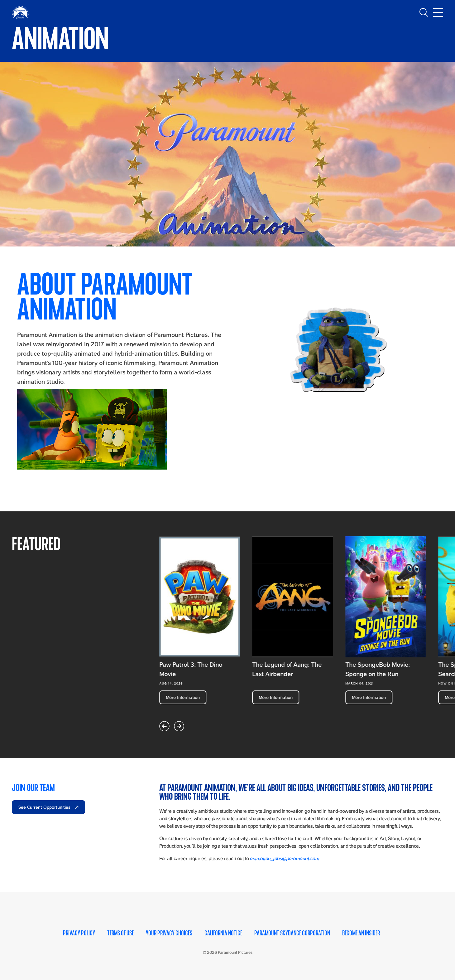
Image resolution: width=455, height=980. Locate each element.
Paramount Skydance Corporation (292, 932)
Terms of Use (120, 932)
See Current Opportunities (45, 806)
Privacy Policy (79, 932)
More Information (183, 696)
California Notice (223, 932)
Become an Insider (361, 932)
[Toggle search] (424, 12)
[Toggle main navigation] (438, 12)
